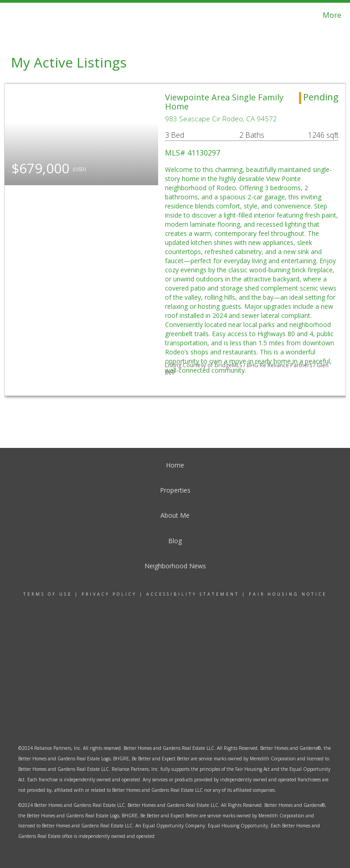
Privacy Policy (109, 594)
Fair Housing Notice (288, 594)
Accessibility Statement (193, 594)
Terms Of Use (48, 594)
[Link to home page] (18, 15)
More (332, 15)
